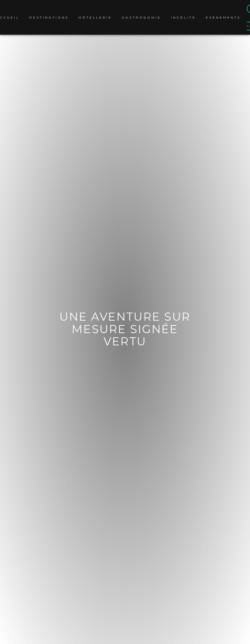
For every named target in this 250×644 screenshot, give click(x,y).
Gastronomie (141, 17)
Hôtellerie (95, 17)
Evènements (223, 17)
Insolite (183, 17)
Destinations (49, 17)
